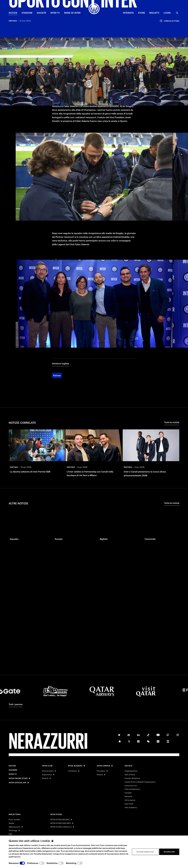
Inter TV (13, 774)
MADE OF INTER (72, 13)
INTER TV (55, 13)
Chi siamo (101, 771)
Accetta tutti (169, 852)
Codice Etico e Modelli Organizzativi (140, 782)
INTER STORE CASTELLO (61, 827)
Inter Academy (75, 766)
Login (167, 13)
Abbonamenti (14, 827)
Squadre (13, 770)
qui (83, 851)
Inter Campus (103, 766)
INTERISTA (128, 13)
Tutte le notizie (172, 391)
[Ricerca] (177, 13)
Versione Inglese (61, 332)
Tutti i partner (16, 704)
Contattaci (72, 771)
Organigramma (131, 771)
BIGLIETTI (154, 13)
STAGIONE (27, 13)
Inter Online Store (18, 778)
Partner (57, 344)
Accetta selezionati (145, 852)
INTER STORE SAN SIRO (61, 823)
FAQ (10, 834)
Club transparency (132, 789)
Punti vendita (14, 820)
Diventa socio (48, 771)
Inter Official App (17, 783)
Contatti (128, 793)
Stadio (11, 823)
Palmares (128, 797)
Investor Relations (132, 778)
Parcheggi (13, 831)
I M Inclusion (130, 800)
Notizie (12, 766)
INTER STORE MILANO (60, 820)
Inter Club (47, 766)
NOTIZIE (13, 13)
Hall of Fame (130, 775)
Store (142, 13)
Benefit (45, 778)
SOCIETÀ (41, 13)
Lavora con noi (131, 786)
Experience (47, 775)
